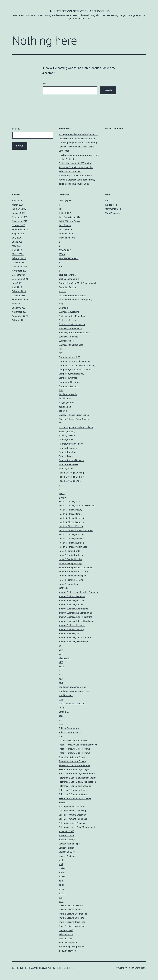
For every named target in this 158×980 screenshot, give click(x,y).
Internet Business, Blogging (72, 596)
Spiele (62, 873)
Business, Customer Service (72, 324)
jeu (60, 646)
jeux (61, 650)
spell (61, 864)
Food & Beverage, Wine (70, 481)
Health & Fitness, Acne (69, 502)
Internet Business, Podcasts (72, 625)
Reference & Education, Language (75, 786)
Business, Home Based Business (74, 332)
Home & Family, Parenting (71, 580)
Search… (46, 83)
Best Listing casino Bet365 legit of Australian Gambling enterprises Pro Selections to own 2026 (76, 167)
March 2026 (18, 205)
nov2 (61, 671)
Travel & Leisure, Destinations (73, 914)
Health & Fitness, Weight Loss (73, 547)
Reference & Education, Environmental (77, 774)
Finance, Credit (66, 440)
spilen (62, 889)
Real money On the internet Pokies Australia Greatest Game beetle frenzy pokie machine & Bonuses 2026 (77, 180)
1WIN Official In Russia (70, 221)
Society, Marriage (67, 839)
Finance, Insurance (68, 448)
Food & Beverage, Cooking (71, 473)
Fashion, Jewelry (67, 436)
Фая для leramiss (67, 951)
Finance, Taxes (66, 469)
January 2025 (19, 262)
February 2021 (19, 320)
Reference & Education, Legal (73, 790)
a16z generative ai (67, 275)
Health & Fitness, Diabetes (71, 522)
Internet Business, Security (71, 629)
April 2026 (17, 201)
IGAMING (63, 588)
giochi (62, 493)
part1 (61, 720)
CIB (60, 353)
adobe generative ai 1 (69, 279)
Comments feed (113, 209)
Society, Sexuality (67, 852)
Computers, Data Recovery (71, 374)
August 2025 (18, 234)
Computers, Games (68, 378)
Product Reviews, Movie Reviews (74, 749)
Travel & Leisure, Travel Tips (72, 922)
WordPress (140, 968)
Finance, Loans (66, 456)
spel (61, 860)
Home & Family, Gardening (71, 555)
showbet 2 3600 (66, 831)
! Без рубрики (65, 201)
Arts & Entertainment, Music (72, 295)
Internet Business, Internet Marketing (76, 621)
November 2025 (20, 221)
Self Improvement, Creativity (72, 815)
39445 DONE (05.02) (69, 258)
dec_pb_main (65, 407)
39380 (62, 254)
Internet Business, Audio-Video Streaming (79, 592)
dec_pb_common (67, 403)
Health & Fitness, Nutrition (71, 543)
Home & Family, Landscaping (73, 576)
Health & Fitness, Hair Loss (72, 535)
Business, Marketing (68, 337)
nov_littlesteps (66, 695)
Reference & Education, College (74, 769)
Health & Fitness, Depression (72, 518)
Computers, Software (69, 386)
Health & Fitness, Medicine (71, 539)
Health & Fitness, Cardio (70, 514)
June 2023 (17, 283)
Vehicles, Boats (66, 934)
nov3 (61, 675)
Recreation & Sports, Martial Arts (74, 765)
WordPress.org (112, 213)
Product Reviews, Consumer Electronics (78, 745)
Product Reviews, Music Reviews (74, 753)
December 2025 (20, 217)
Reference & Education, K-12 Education (77, 782)
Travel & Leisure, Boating (70, 910)
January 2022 (19, 308)
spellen (62, 868)
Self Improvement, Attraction (72, 807)
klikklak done (65, 658)
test (61, 897)
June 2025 (17, 242)
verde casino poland (68, 943)
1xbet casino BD (66, 234)
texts (61, 901)
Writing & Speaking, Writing (72, 947)
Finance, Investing (67, 452)
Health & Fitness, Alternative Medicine (77, 506)
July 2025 (17, 238)
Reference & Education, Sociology (75, 798)
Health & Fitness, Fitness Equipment (76, 530)
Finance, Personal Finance (71, 460)
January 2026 (19, 213)
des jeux (63, 411)
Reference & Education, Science (74, 794)
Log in (108, 201)
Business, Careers (67, 320)
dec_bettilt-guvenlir (68, 394)
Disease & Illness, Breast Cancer (74, 415)
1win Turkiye (65, 225)
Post (61, 737)
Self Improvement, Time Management (77, 827)
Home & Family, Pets (69, 584)
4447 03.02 (64, 267)
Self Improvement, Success (72, 823)
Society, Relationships (69, 844)
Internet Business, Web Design (73, 642)
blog (61, 304)
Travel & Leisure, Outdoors (71, 918)
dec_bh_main (65, 398)
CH (60, 349)
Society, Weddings (67, 856)
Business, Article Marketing (72, 316)
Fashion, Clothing (67, 431)
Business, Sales (66, 341)
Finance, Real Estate (68, 464)
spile (61, 881)
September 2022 (20, 300)
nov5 (61, 683)
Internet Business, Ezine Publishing (75, 617)
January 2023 (19, 295)
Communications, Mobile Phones (75, 361)
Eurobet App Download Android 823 (76, 427)
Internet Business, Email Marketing (75, 613)
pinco (61, 724)
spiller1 (62, 893)
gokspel (62, 497)
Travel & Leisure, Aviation (71, 905)
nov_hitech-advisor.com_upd (72, 687)
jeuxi (61, 654)
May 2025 (17, 246)
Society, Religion (66, 848)
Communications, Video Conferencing (77, 366)
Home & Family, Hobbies (70, 559)
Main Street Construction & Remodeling (79, 11)
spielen (62, 877)
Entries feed (111, 205)
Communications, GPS (69, 357)
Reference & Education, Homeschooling (78, 778)
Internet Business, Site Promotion (75, 638)
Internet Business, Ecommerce (73, 609)
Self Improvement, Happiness (73, 819)
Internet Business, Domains (72, 601)
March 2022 (18, 304)
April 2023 (17, 287)
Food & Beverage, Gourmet (71, 477)
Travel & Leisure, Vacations (72, 926)
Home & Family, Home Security (73, 572)
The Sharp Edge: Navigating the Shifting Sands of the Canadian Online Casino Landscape (78, 147)
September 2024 (20, 279)
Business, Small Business (71, 345)
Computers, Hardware (69, 382)
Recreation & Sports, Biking (72, 757)
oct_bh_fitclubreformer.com (72, 703)
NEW (61, 662)
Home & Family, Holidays (71, 563)
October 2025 (19, 225)
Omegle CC (64, 712)
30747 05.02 (65, 250)
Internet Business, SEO (70, 633)
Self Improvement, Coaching (72, 811)
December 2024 (20, 267)
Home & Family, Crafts (69, 551)
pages (62, 716)
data (61, 390)
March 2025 (18, 254)
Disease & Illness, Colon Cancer (74, 419)
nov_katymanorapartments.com (74, 691)
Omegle (62, 708)
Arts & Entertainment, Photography (75, 300)
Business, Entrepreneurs (70, 328)
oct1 (61, 699)
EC (60, 423)
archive (62, 291)
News (61, 666)
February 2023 (19, 291)
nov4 (61, 679)
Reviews (63, 802)
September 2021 (20, 316)
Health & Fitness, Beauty (70, 510)
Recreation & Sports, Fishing (72, 761)
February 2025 (19, 258)
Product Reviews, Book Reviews (74, 741)
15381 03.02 (65, 213)
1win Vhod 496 (66, 230)
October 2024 (19, 275)
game (61, 485)
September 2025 (20, 230)
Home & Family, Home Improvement (76, 567)
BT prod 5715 (65, 308)
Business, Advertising (69, 312)
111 (60, 209)
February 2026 (19, 209)
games (62, 489)
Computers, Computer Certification (75, 370)
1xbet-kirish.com (67, 238)
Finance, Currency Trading (71, 444)
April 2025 (17, 250)
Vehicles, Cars (65, 938)
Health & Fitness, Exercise (71, 526)
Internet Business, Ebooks (71, 605)
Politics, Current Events (70, 732)
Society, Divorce (66, 835)
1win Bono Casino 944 (69, 217)
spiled (62, 885)
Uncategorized (66, 930)
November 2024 (20, 271)
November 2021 (20, 312)
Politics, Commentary (69, 728)
